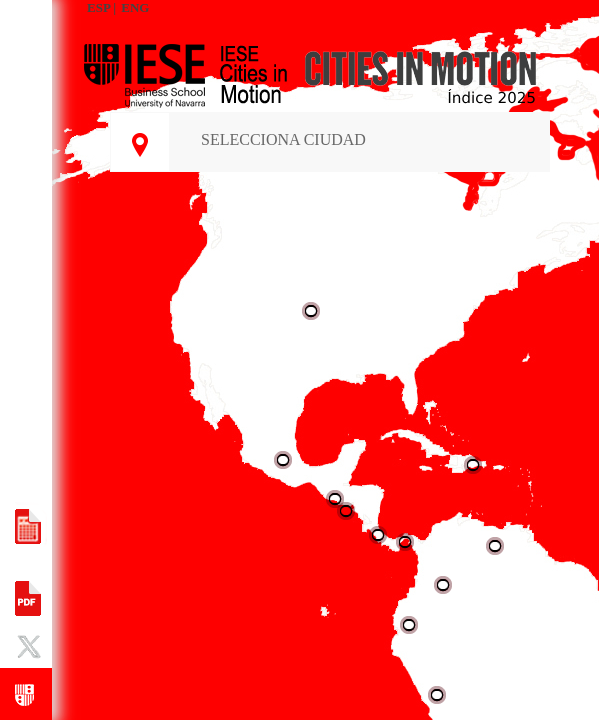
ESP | (101, 7)
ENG (135, 7)
